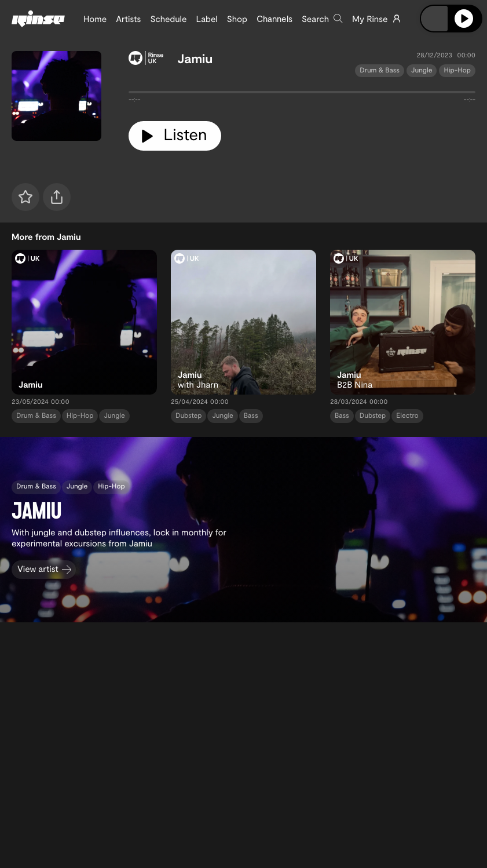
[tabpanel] (302, 94)
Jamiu (195, 59)
